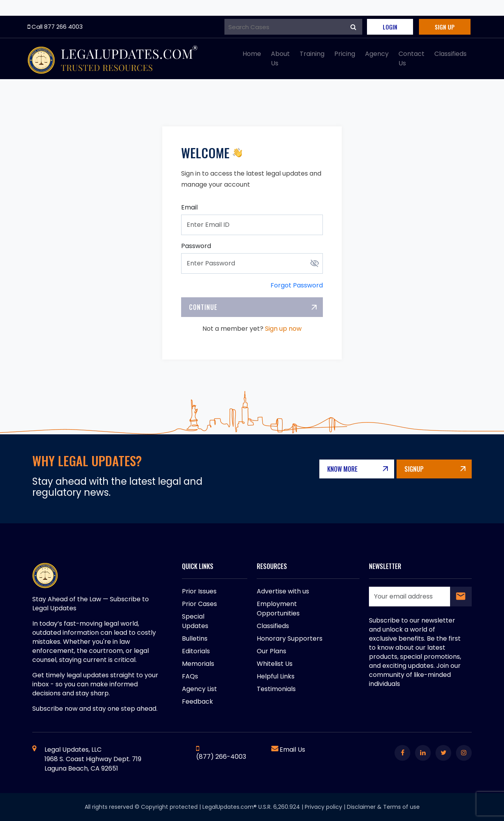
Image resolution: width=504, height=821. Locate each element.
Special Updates (195, 621)
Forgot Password (297, 285)
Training (312, 54)
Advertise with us (283, 591)
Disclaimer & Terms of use (383, 807)
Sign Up (445, 27)
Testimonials (276, 689)
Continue (203, 307)
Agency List (199, 689)
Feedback (197, 701)
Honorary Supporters (290, 638)
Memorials (198, 664)
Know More (363, 469)
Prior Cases (199, 604)
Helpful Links (276, 676)
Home (252, 54)
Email (189, 207)
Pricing (345, 54)
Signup (425, 469)
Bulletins (195, 638)
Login (390, 27)
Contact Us (411, 58)
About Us (280, 58)
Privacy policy (323, 807)
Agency (377, 54)
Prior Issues (199, 591)
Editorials (196, 651)
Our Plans (271, 651)
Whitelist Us (275, 664)
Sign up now (283, 329)
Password (196, 246)
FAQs (190, 676)
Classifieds (450, 54)
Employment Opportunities (278, 609)
